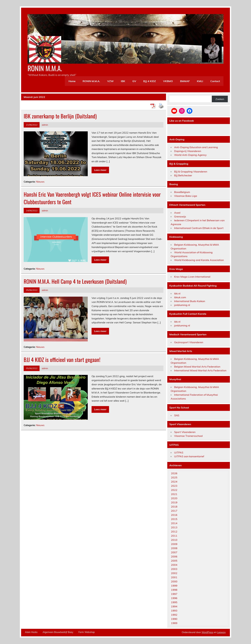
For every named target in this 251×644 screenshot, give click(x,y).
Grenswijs (180, 216)
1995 (174, 602)
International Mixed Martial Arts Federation (200, 370)
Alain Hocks (31, 632)
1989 (174, 623)
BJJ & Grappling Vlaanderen (191, 172)
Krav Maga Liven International (192, 277)
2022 (174, 490)
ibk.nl (177, 293)
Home (72, 81)
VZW (110, 81)
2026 (174, 473)
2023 (174, 486)
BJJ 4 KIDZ (150, 81)
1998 (174, 590)
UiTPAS (179, 452)
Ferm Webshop (87, 632)
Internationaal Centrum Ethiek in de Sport (199, 228)
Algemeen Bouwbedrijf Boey (58, 632)
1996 (174, 598)
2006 (174, 556)
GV (134, 81)
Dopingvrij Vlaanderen (188, 151)
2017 (174, 511)
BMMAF (185, 81)
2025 (174, 477)
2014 (174, 523)
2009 (174, 544)
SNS (177, 415)
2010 (174, 540)
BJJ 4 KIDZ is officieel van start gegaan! (62, 360)
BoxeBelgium (182, 192)
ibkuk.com (180, 297)
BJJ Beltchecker (183, 175)
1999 (174, 586)
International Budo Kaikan (190, 301)
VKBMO (168, 81)
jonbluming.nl (182, 305)
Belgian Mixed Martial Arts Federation (197, 367)
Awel (177, 213)
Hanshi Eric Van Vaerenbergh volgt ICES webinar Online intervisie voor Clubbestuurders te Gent (92, 198)
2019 (174, 502)
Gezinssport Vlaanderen (189, 342)
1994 (174, 606)
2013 (174, 527)
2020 (174, 498)
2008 (174, 548)
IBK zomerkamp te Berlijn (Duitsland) (60, 116)
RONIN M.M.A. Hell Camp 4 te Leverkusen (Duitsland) (75, 281)
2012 (174, 532)
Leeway (221, 632)
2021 (174, 494)
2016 (174, 515)
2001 (174, 577)
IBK (123, 81)
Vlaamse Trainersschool (188, 436)
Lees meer (100, 170)
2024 (174, 482)
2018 (174, 507)
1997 (174, 594)
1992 (174, 615)
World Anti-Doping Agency (190, 155)
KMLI (200, 81)
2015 (174, 519)
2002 (174, 573)
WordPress (207, 632)
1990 (174, 619)
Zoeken (220, 99)
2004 (174, 565)
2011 (174, 536)
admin (45, 125)
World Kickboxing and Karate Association (199, 260)
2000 (174, 581)
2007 (174, 552)
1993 (174, 611)
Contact (215, 81)
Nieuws (40, 182)
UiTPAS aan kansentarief (189, 456)
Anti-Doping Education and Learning (196, 147)
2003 (174, 569)
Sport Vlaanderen (185, 432)
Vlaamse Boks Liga (186, 196)
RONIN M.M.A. (45, 68)
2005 (174, 561)
